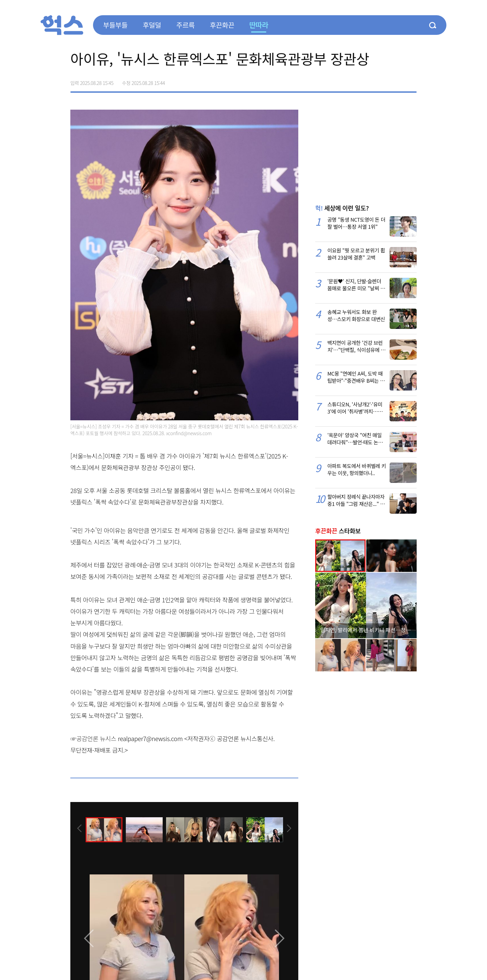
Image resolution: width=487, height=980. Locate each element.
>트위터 (383, 81)
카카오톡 (397, 81)
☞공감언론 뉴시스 (93, 738)
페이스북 (369, 81)
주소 (411, 81)
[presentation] (79, 829)
